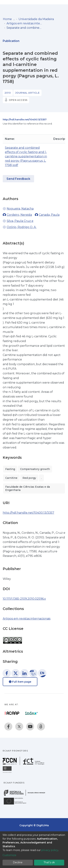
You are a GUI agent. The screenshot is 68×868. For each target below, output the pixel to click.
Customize (9, 855)
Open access (18, 100)
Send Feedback (18, 179)
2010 (8, 93)
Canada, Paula (49, 215)
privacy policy (50, 850)
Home (7, 19)
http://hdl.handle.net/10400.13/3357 (25, 119)
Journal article (27, 93)
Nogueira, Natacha (20, 209)
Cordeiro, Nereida (19, 215)
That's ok (49, 862)
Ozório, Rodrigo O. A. (22, 227)
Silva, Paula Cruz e (20, 221)
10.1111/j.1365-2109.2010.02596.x (24, 599)
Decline (18, 862)
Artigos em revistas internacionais (25, 23)
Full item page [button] (20, 682)
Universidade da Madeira (36, 19)
